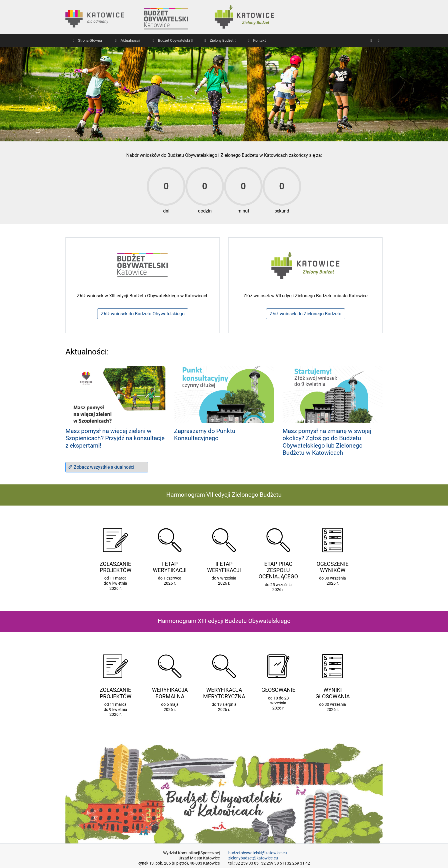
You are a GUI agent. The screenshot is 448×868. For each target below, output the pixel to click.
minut (243, 211)
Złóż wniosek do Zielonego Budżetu (306, 314)
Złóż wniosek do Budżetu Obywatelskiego (143, 314)
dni (166, 211)
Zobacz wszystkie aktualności (101, 467)
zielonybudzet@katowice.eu (253, 858)
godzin (205, 211)
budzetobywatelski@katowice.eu (258, 853)
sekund (282, 211)
